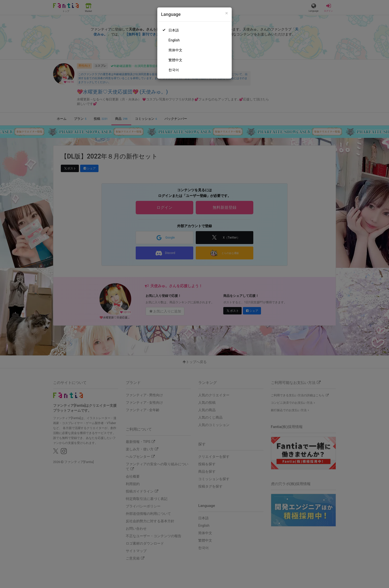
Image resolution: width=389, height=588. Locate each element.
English (174, 40)
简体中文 (175, 50)
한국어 (174, 70)
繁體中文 (175, 60)
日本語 (174, 30)
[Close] (227, 13)
